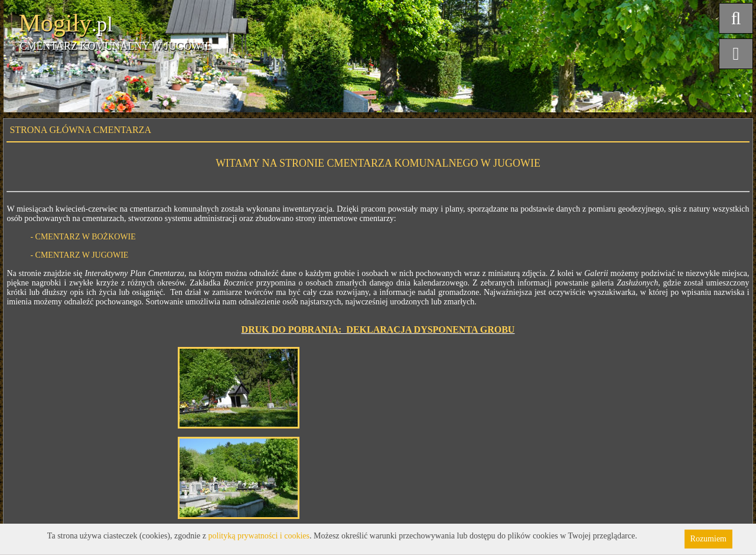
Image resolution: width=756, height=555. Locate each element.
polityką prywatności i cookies (259, 536)
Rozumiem (708, 539)
